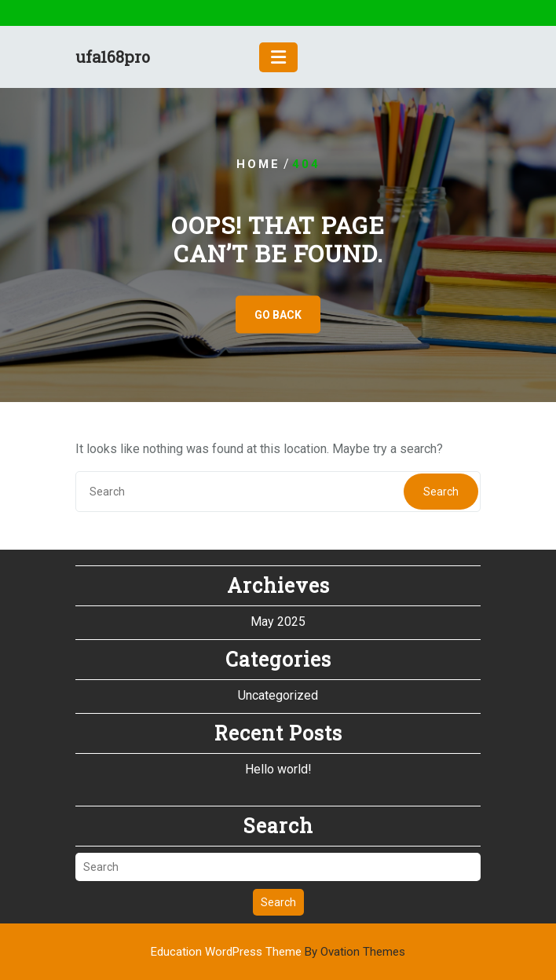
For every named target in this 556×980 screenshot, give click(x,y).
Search (441, 492)
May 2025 (278, 622)
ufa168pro (113, 57)
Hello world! (278, 769)
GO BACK (278, 315)
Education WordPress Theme (278, 952)
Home (258, 164)
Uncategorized (278, 695)
